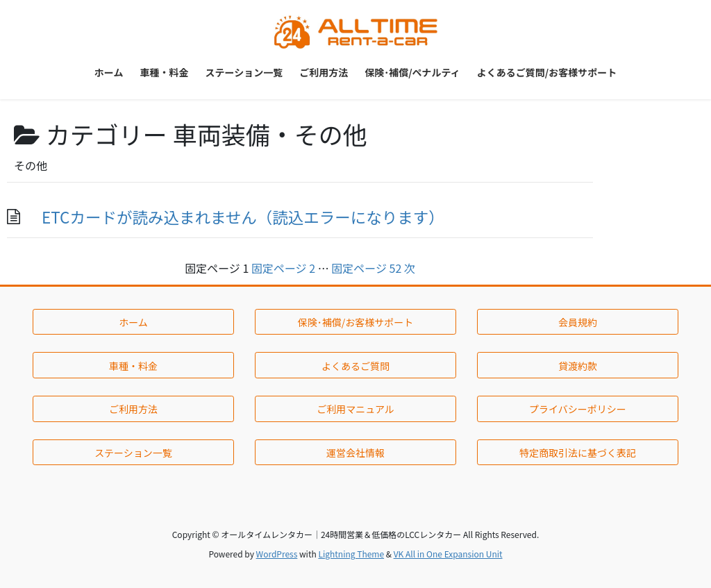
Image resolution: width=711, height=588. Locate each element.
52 (366, 268)
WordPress (277, 554)
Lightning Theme (351, 554)
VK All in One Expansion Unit (448, 554)
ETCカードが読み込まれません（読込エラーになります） (243, 217)
